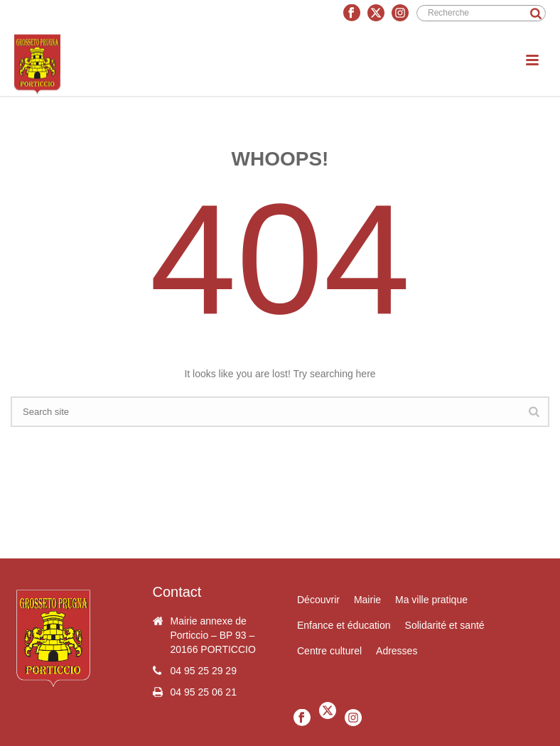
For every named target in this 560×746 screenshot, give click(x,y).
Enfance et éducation (344, 625)
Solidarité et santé (445, 625)
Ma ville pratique (431, 600)
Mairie (367, 600)
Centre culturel (329, 651)
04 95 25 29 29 (204, 671)
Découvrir (318, 600)
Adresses (397, 651)
